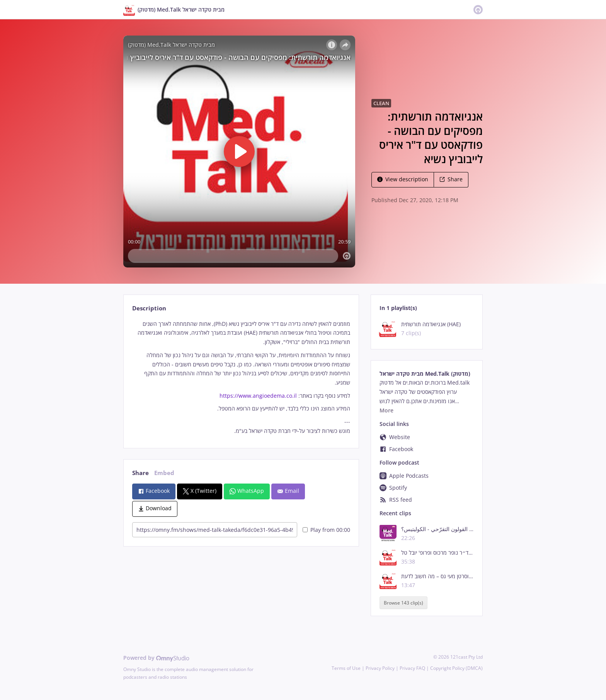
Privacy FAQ (412, 668)
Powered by (156, 658)
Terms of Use (346, 668)
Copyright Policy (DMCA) (456, 668)
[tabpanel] (241, 377)
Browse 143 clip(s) (403, 603)
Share (451, 179)
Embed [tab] (164, 473)
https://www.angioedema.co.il (258, 396)
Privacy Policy (380, 668)
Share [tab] (140, 473)
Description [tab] (149, 308)
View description (403, 179)
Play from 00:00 (326, 530)
